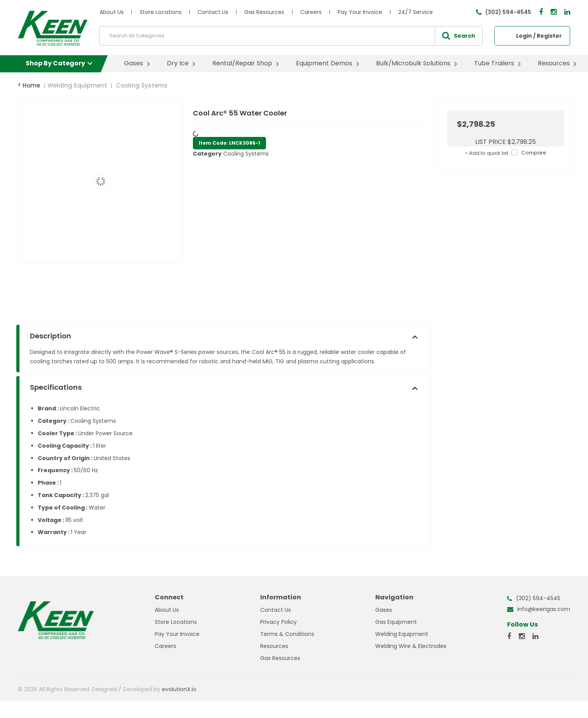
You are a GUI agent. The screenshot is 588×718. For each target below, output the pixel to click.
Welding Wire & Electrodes (411, 646)
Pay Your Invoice (360, 12)
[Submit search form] (458, 36)
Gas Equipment (396, 622)
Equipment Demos (324, 63)
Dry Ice (178, 63)
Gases (134, 63)
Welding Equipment (77, 85)
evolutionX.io (179, 689)
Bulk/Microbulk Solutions (413, 63)
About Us (112, 12)
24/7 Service (416, 12)
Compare (527, 153)
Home (29, 85)
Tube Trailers (494, 63)
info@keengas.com (544, 609)
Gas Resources (264, 12)
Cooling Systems (142, 85)
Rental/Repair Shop (242, 63)
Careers (311, 12)
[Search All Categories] (291, 36)
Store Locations (161, 12)
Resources (554, 63)
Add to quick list (487, 153)
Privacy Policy (278, 622)
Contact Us (213, 12)
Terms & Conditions (287, 634)
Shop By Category (55, 63)
